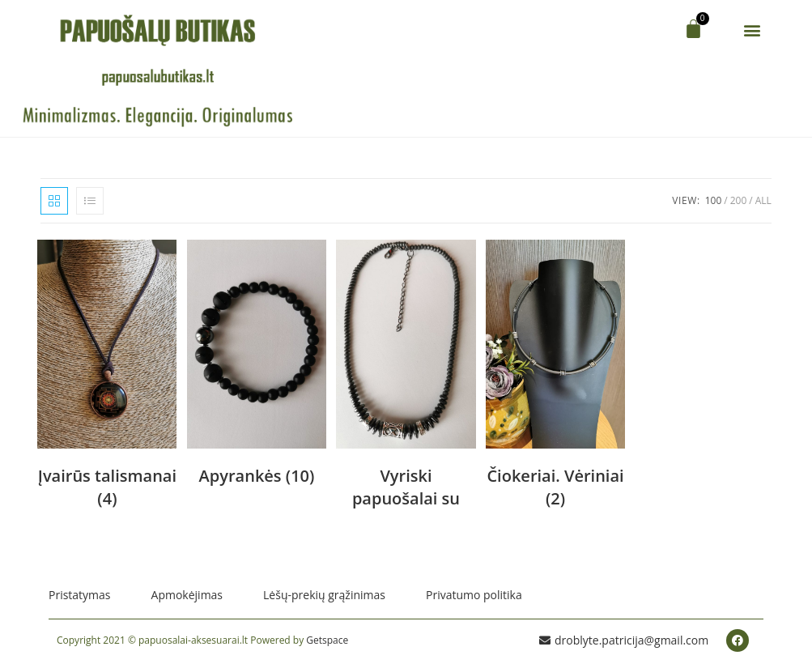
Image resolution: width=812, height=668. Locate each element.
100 (714, 200)
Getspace (327, 640)
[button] (752, 30)
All (763, 200)
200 (739, 200)
